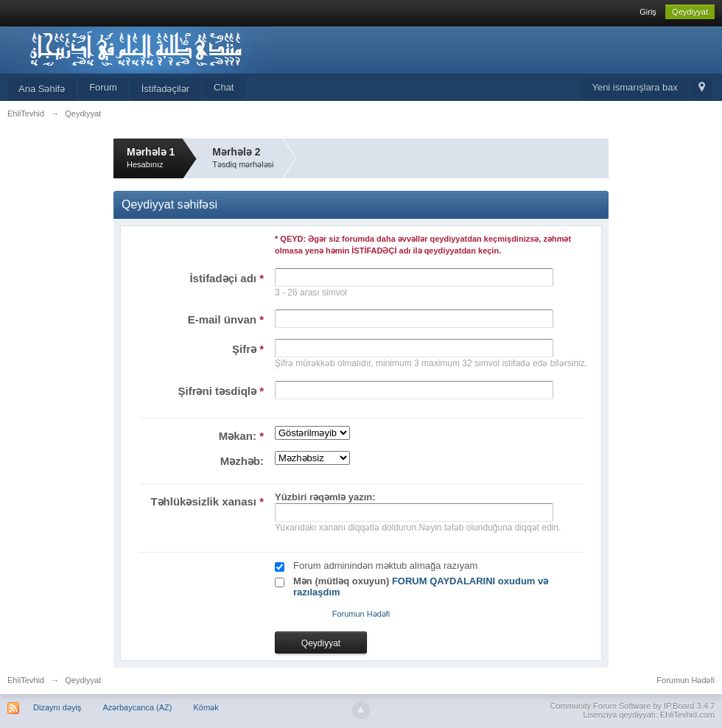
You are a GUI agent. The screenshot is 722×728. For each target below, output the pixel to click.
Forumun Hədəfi (361, 614)
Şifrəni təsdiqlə (221, 391)
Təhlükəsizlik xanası (207, 501)
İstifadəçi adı (227, 278)
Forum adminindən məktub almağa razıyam (385, 566)
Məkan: (241, 436)
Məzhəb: (242, 461)
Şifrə (248, 349)
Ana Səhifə (42, 89)
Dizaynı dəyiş (57, 707)
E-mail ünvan (226, 319)
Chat (224, 87)
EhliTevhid (26, 680)
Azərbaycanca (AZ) (137, 707)
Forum (103, 87)
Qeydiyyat (690, 12)
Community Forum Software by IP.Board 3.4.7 (632, 706)
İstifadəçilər (165, 89)
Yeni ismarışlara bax (635, 87)
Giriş (648, 12)
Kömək (206, 707)
